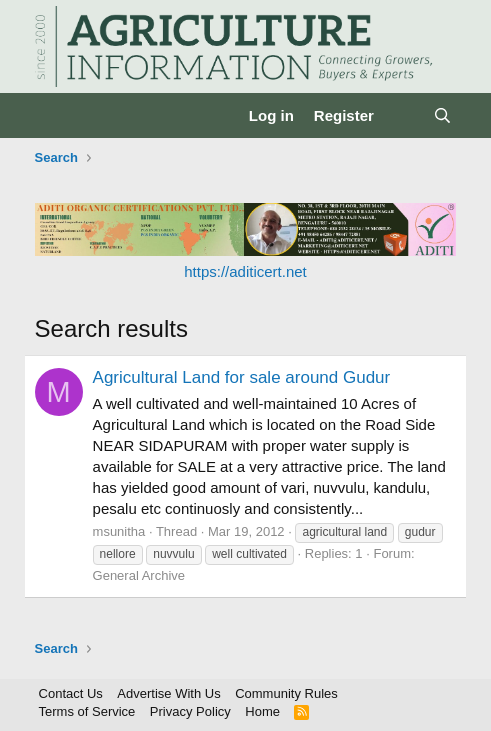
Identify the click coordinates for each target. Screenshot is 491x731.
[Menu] (52, 116)
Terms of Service (87, 711)
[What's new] (403, 115)
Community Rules (286, 693)
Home (262, 711)
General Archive (139, 575)
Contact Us (71, 693)
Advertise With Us (168, 693)
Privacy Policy (190, 711)
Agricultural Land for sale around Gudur (242, 377)
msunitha (119, 531)
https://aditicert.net (245, 271)
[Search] (442, 115)
